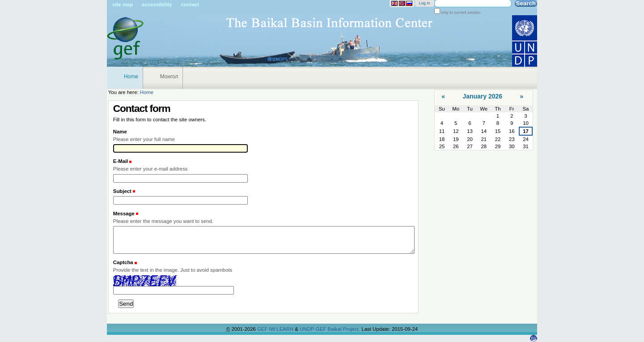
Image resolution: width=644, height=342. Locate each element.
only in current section (460, 13)
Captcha (123, 262)
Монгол (169, 77)
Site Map (123, 4)
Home (131, 77)
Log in (425, 3)
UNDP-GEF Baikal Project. (330, 329)
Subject (123, 191)
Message (125, 214)
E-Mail (121, 161)
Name (120, 132)
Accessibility (157, 4)
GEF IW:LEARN (276, 329)
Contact (190, 4)
